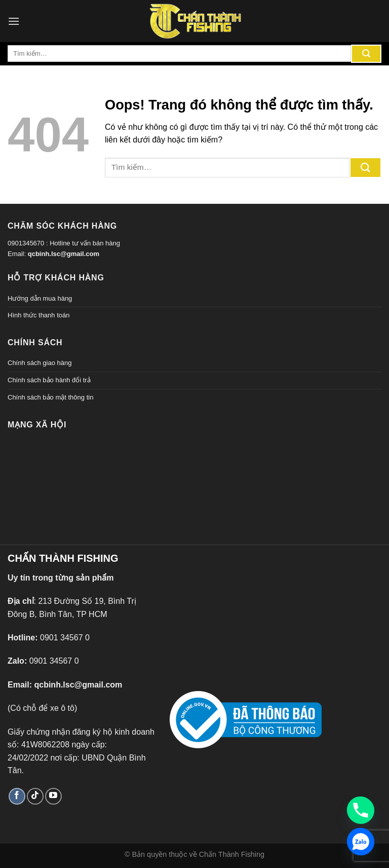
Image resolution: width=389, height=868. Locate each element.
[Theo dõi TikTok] (35, 796)
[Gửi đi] (366, 54)
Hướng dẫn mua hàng (40, 298)
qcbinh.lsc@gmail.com (64, 254)
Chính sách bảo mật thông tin (50, 397)
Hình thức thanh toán (38, 315)
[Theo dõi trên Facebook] (17, 796)
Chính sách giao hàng (40, 363)
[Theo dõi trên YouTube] (53, 796)
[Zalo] (361, 842)
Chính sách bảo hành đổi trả (49, 380)
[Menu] (14, 21)
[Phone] (361, 810)
